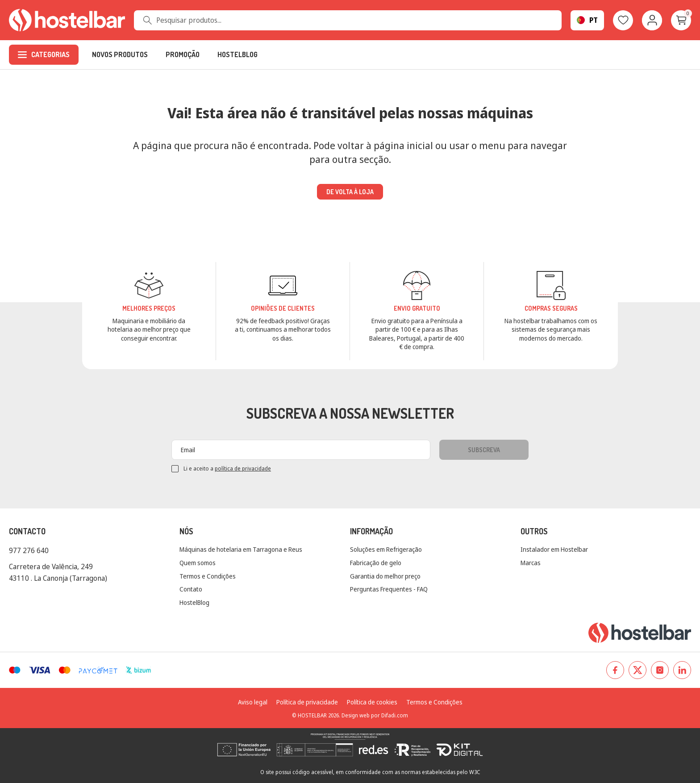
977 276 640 (29, 550)
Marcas (531, 563)
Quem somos (198, 563)
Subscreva (484, 450)
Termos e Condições (208, 576)
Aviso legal (253, 702)
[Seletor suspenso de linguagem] (587, 20)
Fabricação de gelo (376, 563)
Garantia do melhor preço (385, 576)
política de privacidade (243, 469)
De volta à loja (350, 192)
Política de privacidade (307, 702)
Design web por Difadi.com (375, 715)
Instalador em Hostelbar (554, 549)
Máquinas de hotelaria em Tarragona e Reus (241, 549)
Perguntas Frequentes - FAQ (389, 589)
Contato (191, 589)
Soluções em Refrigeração (386, 549)
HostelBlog (194, 602)
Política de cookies (372, 702)
